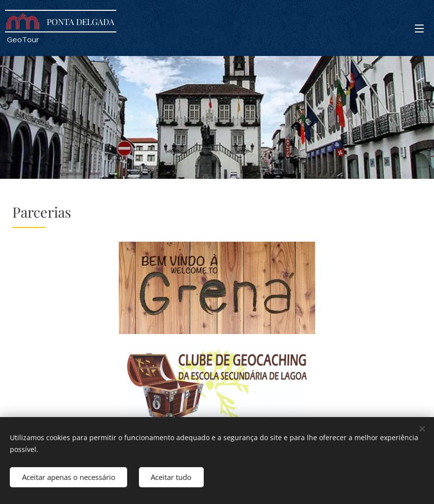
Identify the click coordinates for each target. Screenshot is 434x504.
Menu (419, 28)
